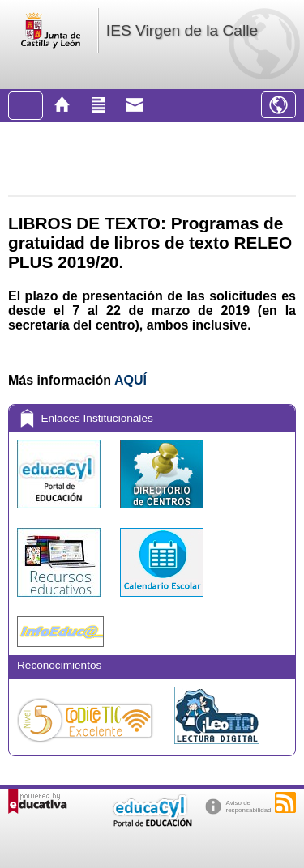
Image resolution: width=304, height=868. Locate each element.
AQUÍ (131, 380)
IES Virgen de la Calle (182, 30)
